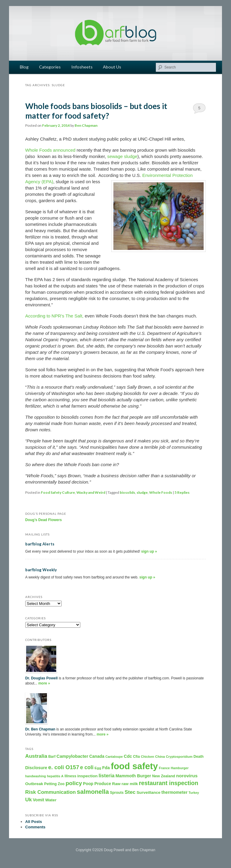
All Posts (34, 822)
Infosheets (82, 67)
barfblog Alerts (40, 544)
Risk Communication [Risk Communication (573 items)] (51, 792)
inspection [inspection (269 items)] (87, 776)
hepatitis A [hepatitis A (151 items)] (55, 776)
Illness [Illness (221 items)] (70, 776)
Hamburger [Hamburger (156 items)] (180, 768)
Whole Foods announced (51, 150)
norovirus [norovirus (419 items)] (187, 776)
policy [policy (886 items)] (74, 783)
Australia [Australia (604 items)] (36, 756)
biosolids (127, 492)
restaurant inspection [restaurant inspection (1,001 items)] (169, 783)
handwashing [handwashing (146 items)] (36, 776)
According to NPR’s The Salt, (54, 316)
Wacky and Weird (91, 492)
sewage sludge (122, 156)
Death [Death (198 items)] (199, 757)
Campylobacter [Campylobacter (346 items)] (72, 756)
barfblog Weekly (41, 570)
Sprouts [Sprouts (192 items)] (117, 793)
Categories (50, 67)
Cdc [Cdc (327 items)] (128, 756)
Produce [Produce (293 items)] (103, 784)
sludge (142, 492)
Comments (35, 827)
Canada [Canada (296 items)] (97, 756)
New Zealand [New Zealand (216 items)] (164, 776)
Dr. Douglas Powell (42, 678)
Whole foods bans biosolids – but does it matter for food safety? (96, 111)
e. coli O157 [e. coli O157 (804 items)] (64, 767)
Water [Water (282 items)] (51, 800)
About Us (112, 67)
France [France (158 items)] (164, 768)
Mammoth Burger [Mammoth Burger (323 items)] (133, 776)
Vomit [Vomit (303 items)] (38, 800)
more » (44, 683)
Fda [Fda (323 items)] (106, 768)
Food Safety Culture (58, 492)
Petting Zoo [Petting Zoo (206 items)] (54, 784)
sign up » (149, 551)
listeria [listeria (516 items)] (107, 775)
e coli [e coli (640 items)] (87, 767)
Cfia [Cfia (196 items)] (136, 757)
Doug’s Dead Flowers (44, 520)
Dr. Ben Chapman (40, 729)
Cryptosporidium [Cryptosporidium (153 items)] (179, 757)
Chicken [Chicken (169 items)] (147, 757)
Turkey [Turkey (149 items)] (194, 793)
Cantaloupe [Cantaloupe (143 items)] (114, 757)
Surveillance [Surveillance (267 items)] (148, 792)
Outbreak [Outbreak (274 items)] (34, 784)
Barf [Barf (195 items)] (52, 757)
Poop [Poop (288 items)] (88, 784)
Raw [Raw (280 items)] (116, 784)
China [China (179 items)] (160, 756)
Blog (24, 67)
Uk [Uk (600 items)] (29, 800)
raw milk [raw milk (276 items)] (130, 784)
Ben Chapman (86, 125)
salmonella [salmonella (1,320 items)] (93, 792)
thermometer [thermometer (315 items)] (175, 792)
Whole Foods (161, 492)
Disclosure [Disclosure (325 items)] (36, 768)
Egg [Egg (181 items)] (98, 768)
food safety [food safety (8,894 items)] (134, 766)
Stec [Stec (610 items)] (130, 792)
